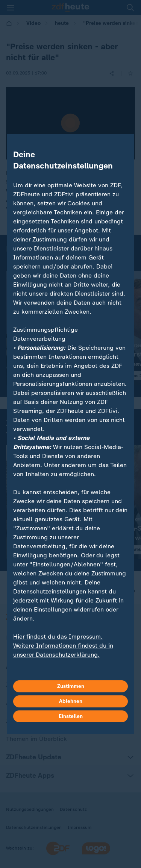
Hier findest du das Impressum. (58, 637)
